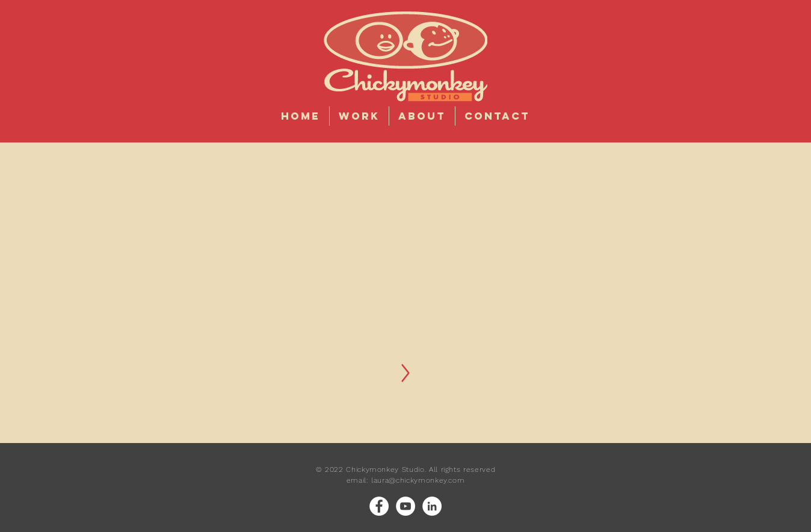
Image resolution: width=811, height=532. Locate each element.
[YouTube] (405, 506)
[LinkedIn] (432, 506)
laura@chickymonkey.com (418, 480)
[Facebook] (379, 506)
